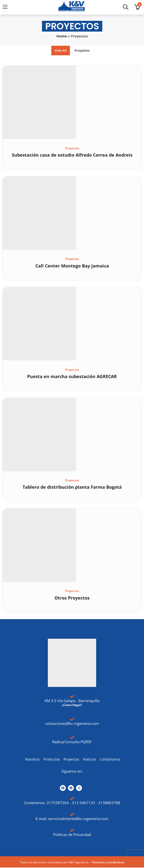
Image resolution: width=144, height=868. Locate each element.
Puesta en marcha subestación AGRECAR (72, 377)
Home (62, 36)
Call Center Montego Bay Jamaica (72, 266)
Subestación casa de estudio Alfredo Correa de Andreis (72, 155)
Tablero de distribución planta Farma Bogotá (72, 487)
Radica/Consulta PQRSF (72, 742)
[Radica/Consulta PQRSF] (72, 738)
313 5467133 (83, 803)
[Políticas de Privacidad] (72, 831)
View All (59, 51)
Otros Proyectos (72, 598)
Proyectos (83, 51)
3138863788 (109, 803)
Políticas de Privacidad (72, 835)
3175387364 (58, 803)
